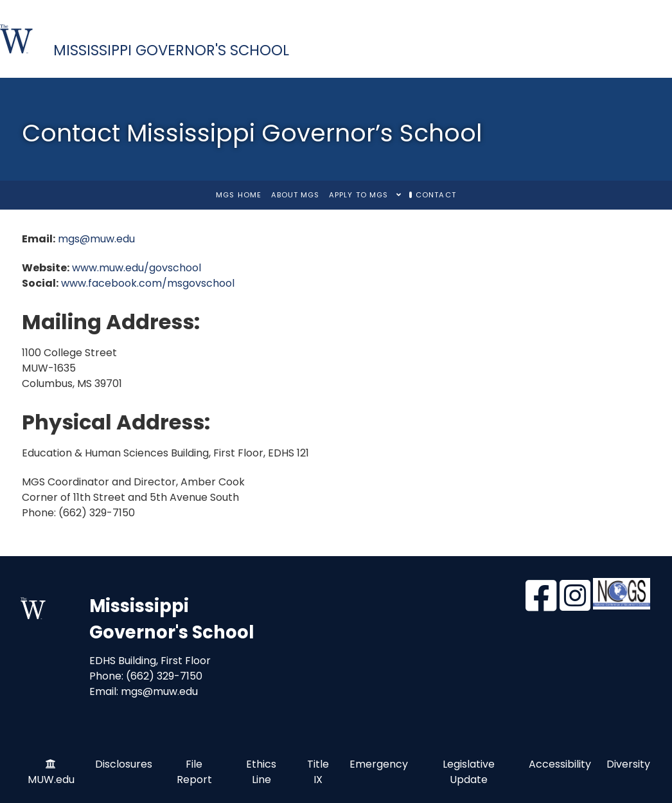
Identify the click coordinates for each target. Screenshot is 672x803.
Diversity (628, 764)
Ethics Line (261, 772)
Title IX (318, 772)
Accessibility (560, 764)
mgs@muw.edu (96, 239)
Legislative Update (469, 772)
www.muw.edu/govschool (137, 268)
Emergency (379, 764)
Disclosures (124, 764)
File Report (194, 772)
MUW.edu (51, 780)
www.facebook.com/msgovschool (148, 283)
